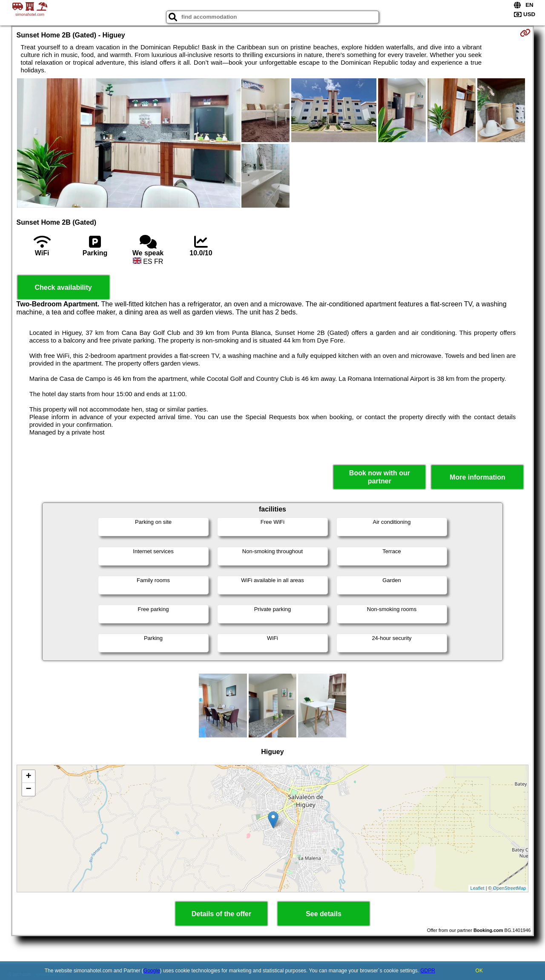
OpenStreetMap (510, 888)
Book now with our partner (380, 477)
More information (478, 477)
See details (324, 914)
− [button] (28, 789)
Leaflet (478, 888)
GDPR (428, 971)
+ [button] (28, 777)
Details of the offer (221, 914)
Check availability (63, 287)
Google (152, 971)
